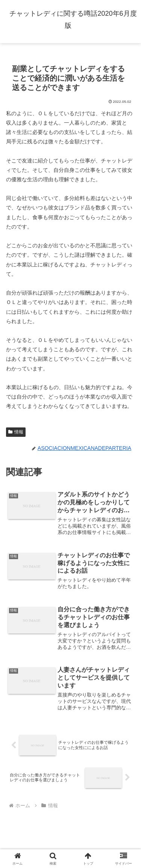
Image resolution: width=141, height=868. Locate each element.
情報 (16, 432)
